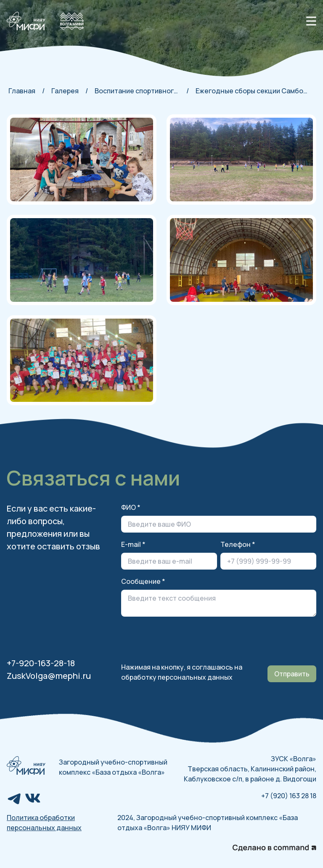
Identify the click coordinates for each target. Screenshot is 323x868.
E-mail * (133, 544)
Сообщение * (143, 581)
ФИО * (131, 507)
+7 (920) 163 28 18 (289, 796)
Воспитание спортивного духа (137, 91)
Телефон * (238, 544)
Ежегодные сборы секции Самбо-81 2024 (253, 91)
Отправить (292, 674)
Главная (22, 91)
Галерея (65, 91)
